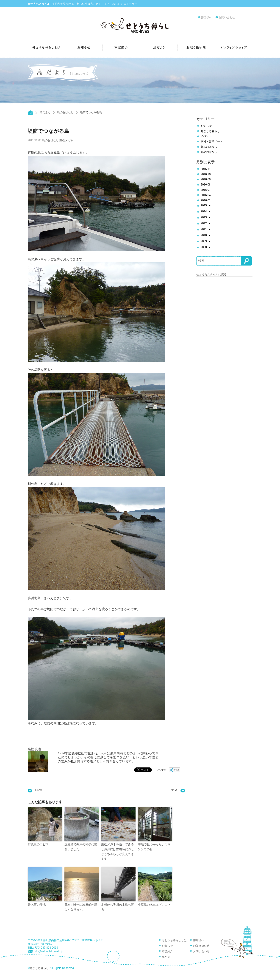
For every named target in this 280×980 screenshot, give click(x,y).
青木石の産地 (37, 905)
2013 (206, 218)
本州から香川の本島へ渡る (118, 907)
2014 (206, 212)
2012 (206, 224)
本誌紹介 (167, 951)
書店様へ (206, 17)
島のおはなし (65, 112)
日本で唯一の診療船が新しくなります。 (81, 907)
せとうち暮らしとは (174, 940)
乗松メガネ (66, 140)
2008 (206, 248)
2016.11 (206, 169)
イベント (206, 136)
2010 (206, 236)
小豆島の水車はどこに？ (154, 905)
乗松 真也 (35, 749)
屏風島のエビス (38, 844)
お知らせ (206, 126)
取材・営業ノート (212, 141)
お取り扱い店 (201, 946)
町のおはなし (209, 152)
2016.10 (206, 174)
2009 (206, 242)
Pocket (162, 770)
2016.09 (206, 179)
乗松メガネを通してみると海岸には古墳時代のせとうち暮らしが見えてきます (118, 851)
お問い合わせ (227, 17)
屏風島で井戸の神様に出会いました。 (81, 847)
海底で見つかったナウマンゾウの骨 (154, 847)
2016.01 (206, 200)
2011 (206, 230)
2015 (206, 206)
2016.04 (206, 195)
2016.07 (206, 190)
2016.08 (206, 185)
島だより (45, 112)
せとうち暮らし (210, 131)
